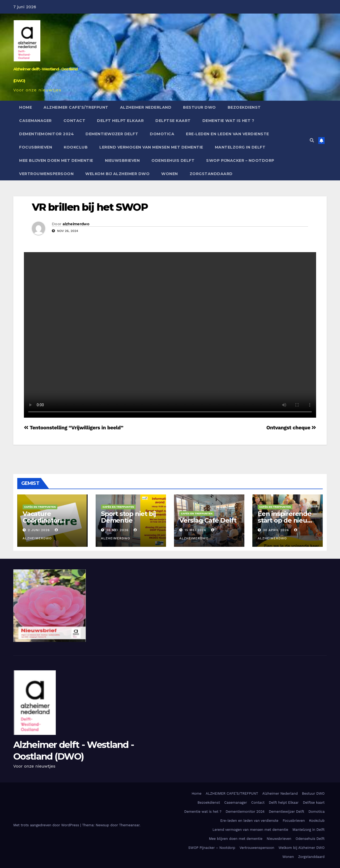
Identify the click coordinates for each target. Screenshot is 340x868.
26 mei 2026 (118, 530)
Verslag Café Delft (208, 520)
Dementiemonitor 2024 (46, 134)
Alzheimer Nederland (146, 107)
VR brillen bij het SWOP (90, 207)
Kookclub (76, 147)
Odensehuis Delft (173, 160)
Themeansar (129, 825)
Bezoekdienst (244, 107)
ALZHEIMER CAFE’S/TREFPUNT (76, 107)
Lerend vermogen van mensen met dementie (151, 147)
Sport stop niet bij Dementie (128, 517)
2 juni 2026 (39, 530)
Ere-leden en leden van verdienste (228, 134)
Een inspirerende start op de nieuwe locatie (287, 520)
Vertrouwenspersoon (46, 174)
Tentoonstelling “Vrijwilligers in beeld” (74, 428)
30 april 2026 (277, 530)
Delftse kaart (173, 121)
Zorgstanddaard (211, 174)
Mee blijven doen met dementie (56, 160)
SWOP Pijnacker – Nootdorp (240, 160)
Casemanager (35, 121)
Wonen (170, 174)
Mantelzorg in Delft (240, 147)
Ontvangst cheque (291, 428)
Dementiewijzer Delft (112, 134)
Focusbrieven (36, 147)
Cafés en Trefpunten (40, 507)
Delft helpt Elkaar (120, 121)
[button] (312, 140)
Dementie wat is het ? (228, 121)
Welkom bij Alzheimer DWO (117, 174)
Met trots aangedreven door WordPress (47, 825)
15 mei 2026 (196, 530)
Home (25, 107)
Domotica (162, 134)
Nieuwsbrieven (122, 160)
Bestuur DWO (199, 107)
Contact (75, 121)
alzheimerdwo (76, 224)
